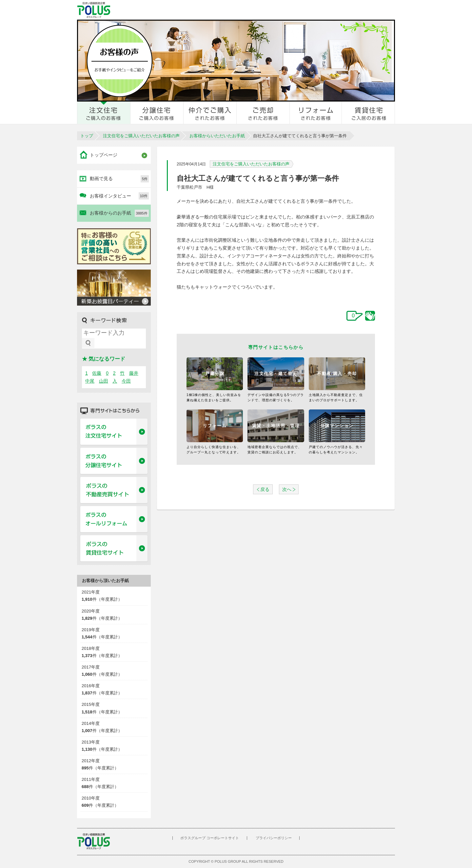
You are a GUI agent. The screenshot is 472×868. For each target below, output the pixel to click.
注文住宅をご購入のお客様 (104, 113)
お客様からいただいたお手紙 (217, 136)
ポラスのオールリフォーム (114, 519)
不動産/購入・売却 (337, 374)
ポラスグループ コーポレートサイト (210, 838)
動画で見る (119, 179)
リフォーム (215, 426)
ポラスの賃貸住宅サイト (114, 549)
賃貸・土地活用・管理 (276, 426)
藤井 (134, 373)
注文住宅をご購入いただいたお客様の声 (141, 136)
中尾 (90, 381)
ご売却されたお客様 (263, 113)
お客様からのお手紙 (119, 213)
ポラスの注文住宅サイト (114, 432)
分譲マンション (337, 426)
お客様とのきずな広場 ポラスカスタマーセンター (168, 10)
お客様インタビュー (119, 196)
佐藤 (97, 373)
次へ (287, 489)
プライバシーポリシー (274, 838)
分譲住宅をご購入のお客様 (157, 113)
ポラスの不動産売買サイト (114, 490)
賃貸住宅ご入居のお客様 (368, 113)
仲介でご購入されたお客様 (210, 113)
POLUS (93, 841)
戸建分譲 (215, 374)
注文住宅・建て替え (276, 374)
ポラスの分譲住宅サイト (114, 461)
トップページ (104, 155)
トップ (87, 136)
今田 (126, 381)
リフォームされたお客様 (316, 113)
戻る (265, 489)
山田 (104, 381)
